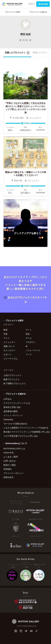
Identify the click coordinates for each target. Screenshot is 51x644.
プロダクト (31, 342)
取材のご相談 (10, 465)
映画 (5, 330)
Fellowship (8, 419)
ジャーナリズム (11, 358)
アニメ (6, 338)
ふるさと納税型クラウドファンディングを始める (26, 428)
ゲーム (29, 338)
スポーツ (7, 354)
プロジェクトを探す (13, 12)
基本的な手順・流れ (12, 407)
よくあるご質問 (11, 457)
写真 (5, 334)
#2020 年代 (8, 453)
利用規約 (7, 469)
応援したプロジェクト (17, 53)
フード (29, 354)
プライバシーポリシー (14, 473)
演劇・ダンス (9, 346)
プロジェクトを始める (38, 12)
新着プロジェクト (12, 379)
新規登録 (43, 4)
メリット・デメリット (13, 415)
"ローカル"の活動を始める (15, 424)
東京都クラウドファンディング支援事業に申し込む (26, 432)
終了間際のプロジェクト (15, 383)
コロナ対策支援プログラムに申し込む (21, 436)
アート (29, 330)
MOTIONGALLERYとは (14, 448)
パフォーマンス (33, 350)
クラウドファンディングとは (17, 403)
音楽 (28, 334)
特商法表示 (8, 477)
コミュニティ (10, 342)
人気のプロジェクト (13, 375)
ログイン (32, 4)
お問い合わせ (10, 461)
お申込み (7, 399)
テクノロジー (10, 350)
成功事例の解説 (11, 411)
